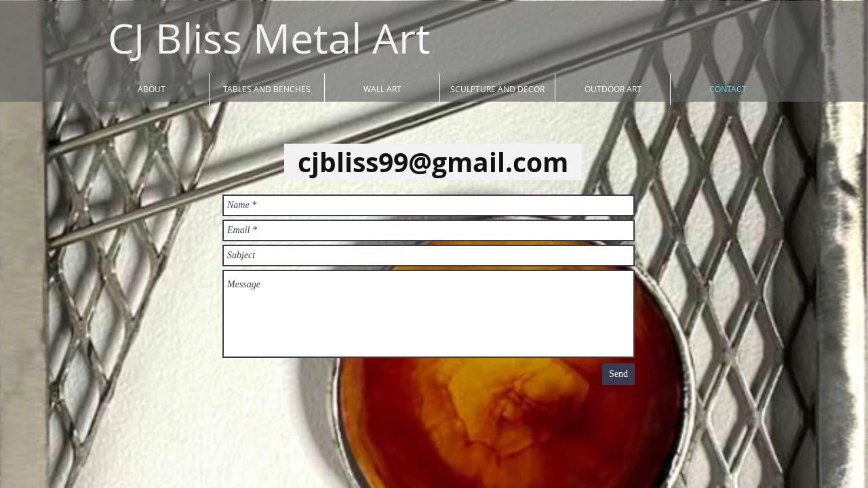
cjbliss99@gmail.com (433, 162)
